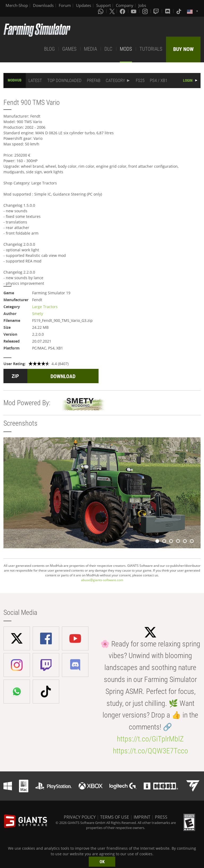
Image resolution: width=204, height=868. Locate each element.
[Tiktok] (179, 11)
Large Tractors (45, 307)
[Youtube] (134, 11)
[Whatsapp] (101, 11)
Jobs (142, 5)
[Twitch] (157, 11)
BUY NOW (183, 49)
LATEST (35, 80)
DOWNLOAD (63, 376)
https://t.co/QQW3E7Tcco (150, 751)
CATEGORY (115, 80)
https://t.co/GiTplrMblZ (150, 739)
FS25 (140, 80)
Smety (38, 314)
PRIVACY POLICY (80, 817)
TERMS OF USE (115, 817)
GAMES (69, 49)
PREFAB (94, 80)
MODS (126, 49)
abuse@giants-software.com (102, 580)
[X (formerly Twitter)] (112, 11)
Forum (65, 5)
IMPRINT (142, 817)
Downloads (43, 5)
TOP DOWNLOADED (64, 80)
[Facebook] (123, 11)
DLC (108, 49)
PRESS (161, 817)
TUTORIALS (151, 49)
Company (125, 5)
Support (103, 5)
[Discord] (168, 11)
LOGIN (188, 80)
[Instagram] (146, 11)
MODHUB (15, 80)
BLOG (49, 49)
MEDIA (90, 49)
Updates (84, 5)
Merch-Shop (17, 5)
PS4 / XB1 (159, 80)
